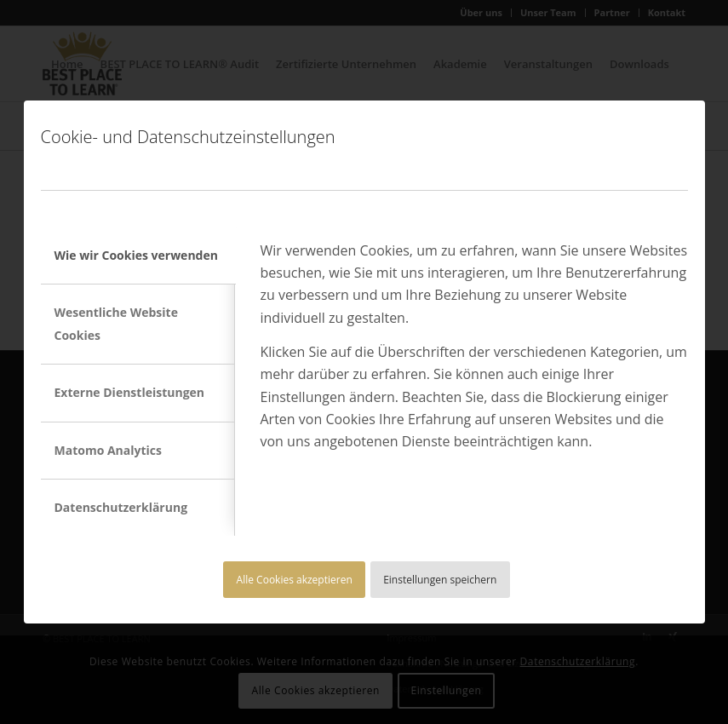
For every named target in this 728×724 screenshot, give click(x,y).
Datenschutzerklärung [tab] (121, 507)
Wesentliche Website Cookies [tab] (116, 323)
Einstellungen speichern (440, 580)
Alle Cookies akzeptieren (295, 580)
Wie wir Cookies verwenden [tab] (136, 255)
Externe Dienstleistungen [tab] (130, 392)
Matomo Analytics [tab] (109, 450)
